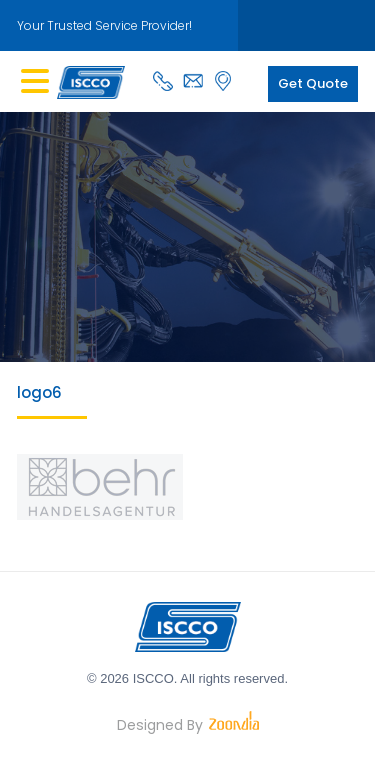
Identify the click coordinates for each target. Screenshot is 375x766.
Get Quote (313, 83)
